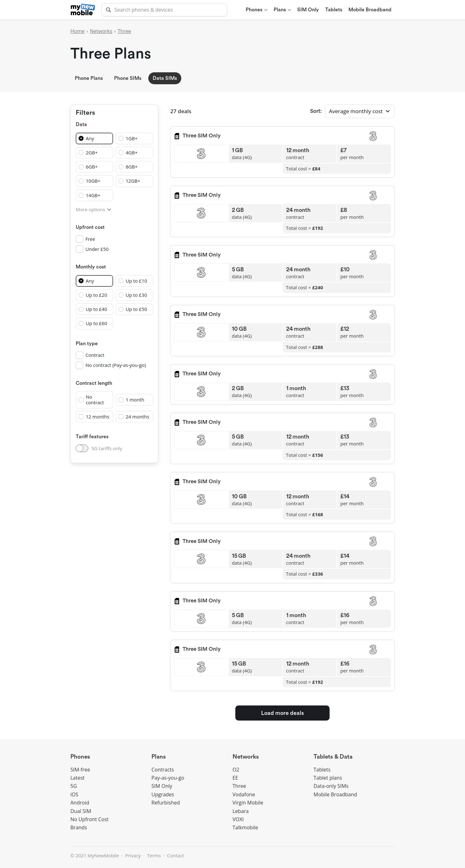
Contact (176, 855)
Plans (159, 757)
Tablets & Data (333, 757)
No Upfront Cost (90, 819)
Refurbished (166, 803)
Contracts (163, 770)
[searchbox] (164, 10)
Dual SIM (81, 811)
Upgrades (163, 794)
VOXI (238, 819)
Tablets (322, 770)
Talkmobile (245, 827)
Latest (77, 778)
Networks (101, 31)
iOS (74, 794)
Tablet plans (328, 778)
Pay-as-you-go (168, 778)
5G (74, 786)
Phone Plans (89, 78)
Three (124, 31)
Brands (79, 827)
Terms (154, 855)
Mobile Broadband (335, 794)
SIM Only (162, 786)
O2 (236, 770)
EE (235, 778)
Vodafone (244, 794)
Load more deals (282, 713)
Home (77, 31)
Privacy (133, 855)
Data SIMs (165, 78)
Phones (80, 757)
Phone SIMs (128, 78)
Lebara (241, 811)
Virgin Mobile (248, 803)
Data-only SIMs (331, 786)
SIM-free (80, 770)
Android (80, 803)
